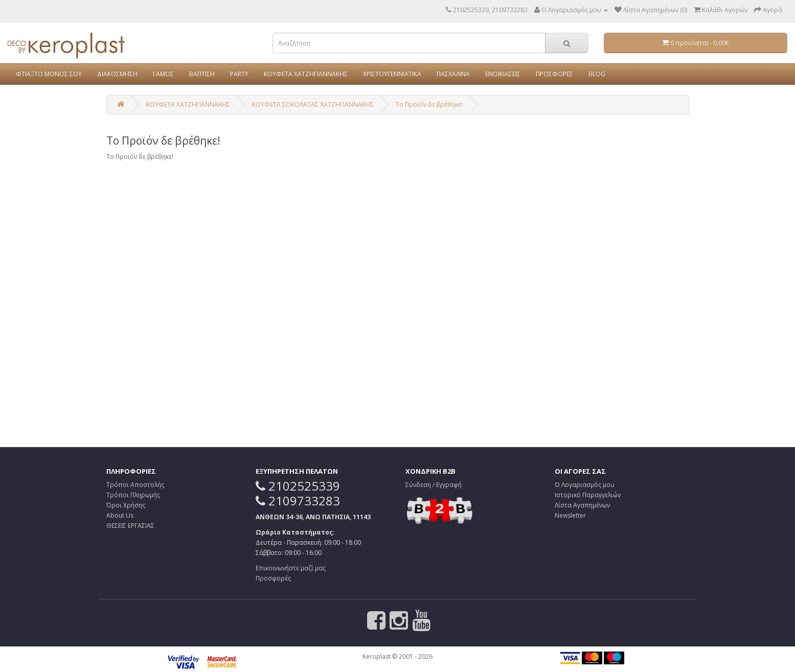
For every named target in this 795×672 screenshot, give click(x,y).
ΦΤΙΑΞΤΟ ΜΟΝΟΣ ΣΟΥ (49, 74)
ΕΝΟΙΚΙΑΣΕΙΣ (503, 74)
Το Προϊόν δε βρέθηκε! (429, 105)
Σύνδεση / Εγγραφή (434, 485)
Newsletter (570, 515)
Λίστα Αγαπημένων (582, 505)
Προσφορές (273, 578)
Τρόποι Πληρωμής (133, 495)
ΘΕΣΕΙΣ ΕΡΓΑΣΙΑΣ (130, 526)
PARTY (239, 74)
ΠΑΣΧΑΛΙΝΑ (453, 74)
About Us (120, 515)
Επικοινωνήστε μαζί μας (291, 568)
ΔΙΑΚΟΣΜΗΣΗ (117, 74)
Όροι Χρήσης (126, 505)
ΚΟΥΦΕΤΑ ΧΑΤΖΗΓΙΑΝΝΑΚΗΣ (306, 74)
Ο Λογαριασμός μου (585, 485)
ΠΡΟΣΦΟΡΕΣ (554, 74)
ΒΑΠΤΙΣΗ (202, 74)
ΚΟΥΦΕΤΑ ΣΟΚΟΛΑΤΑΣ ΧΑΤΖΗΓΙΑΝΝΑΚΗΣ (313, 105)
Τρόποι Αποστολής (135, 485)
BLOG (597, 74)
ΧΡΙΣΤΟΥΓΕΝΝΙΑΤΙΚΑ (392, 74)
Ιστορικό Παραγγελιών (588, 495)
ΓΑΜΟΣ (163, 74)
